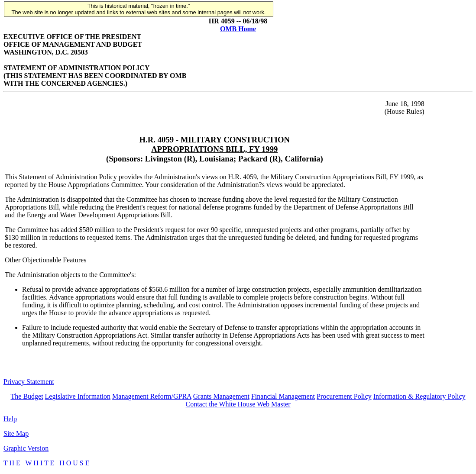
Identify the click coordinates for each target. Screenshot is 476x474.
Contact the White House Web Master (238, 404)
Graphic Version (26, 448)
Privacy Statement (29, 382)
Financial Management (283, 396)
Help (10, 419)
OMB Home (238, 29)
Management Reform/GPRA (152, 396)
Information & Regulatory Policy (419, 396)
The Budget (27, 396)
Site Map (16, 434)
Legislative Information (78, 396)
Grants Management (221, 396)
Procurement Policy (344, 396)
